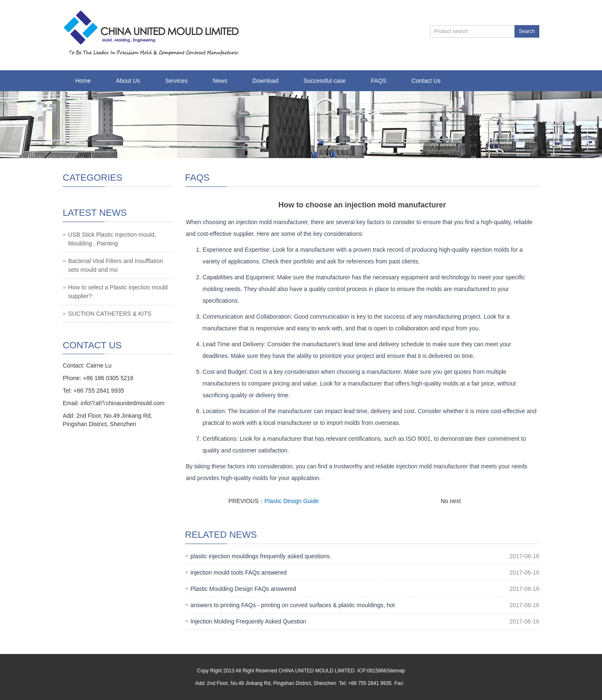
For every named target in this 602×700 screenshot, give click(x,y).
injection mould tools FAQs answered (239, 572)
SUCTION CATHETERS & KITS (110, 314)
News (220, 81)
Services (176, 81)
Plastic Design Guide (292, 501)
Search (527, 31)
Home (83, 81)
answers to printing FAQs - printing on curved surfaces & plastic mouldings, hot (293, 605)
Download (265, 81)
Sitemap (396, 671)
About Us (128, 81)
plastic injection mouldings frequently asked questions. (261, 556)
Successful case (325, 81)
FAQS (379, 81)
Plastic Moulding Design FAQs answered (244, 589)
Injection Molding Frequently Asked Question (249, 621)
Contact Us (426, 81)
